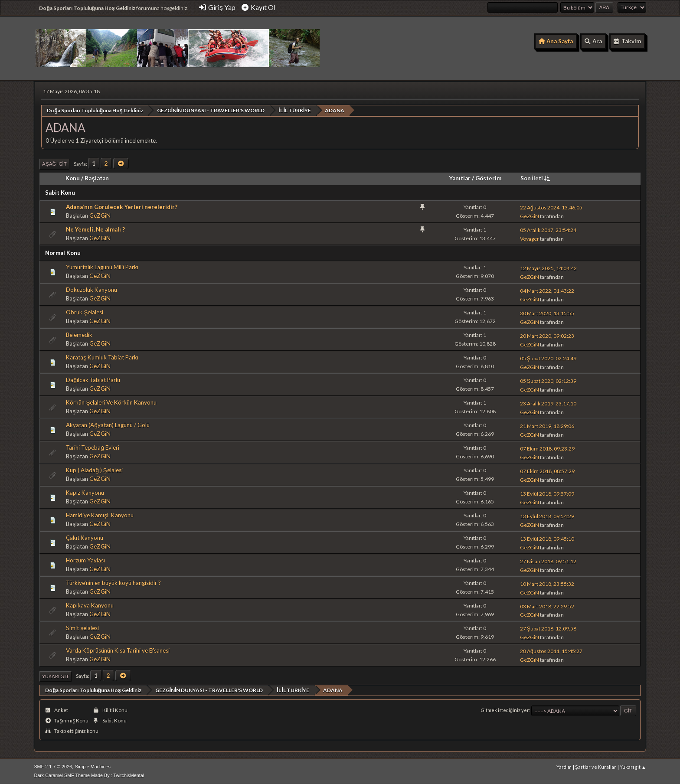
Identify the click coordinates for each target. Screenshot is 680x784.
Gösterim (488, 178)
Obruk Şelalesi (85, 312)
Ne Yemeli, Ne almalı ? (95, 229)
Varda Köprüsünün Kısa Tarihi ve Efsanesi (118, 650)
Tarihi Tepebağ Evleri (92, 448)
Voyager (530, 239)
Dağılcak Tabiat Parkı (93, 380)
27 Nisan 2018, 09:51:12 (548, 561)
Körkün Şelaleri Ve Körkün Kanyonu (111, 402)
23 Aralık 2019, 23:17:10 (548, 403)
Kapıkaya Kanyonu (90, 605)
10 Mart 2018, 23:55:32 (547, 583)
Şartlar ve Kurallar (596, 766)
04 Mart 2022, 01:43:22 (547, 290)
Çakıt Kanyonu (85, 538)
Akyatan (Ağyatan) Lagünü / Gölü (108, 425)
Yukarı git (55, 676)
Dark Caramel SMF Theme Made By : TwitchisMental (89, 775)
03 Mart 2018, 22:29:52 (547, 606)
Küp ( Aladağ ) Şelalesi (94, 470)
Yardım (564, 766)
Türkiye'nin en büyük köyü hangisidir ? (113, 583)
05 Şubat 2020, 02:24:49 (548, 358)
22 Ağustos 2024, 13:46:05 (551, 207)
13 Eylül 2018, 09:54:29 (547, 516)
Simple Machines (93, 766)
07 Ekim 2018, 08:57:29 (547, 471)
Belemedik (79, 335)
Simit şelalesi (82, 627)
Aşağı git (54, 164)
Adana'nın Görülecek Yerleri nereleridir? (122, 206)
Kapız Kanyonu (85, 493)
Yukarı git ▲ (633, 766)
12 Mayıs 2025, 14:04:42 (548, 268)
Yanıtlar (460, 178)
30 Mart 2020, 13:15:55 (547, 313)
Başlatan (96, 178)
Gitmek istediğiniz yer (505, 710)
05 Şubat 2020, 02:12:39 (548, 381)
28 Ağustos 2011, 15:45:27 (551, 651)
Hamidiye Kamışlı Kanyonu (100, 515)
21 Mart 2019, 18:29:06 (547, 426)
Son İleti (536, 178)
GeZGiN (100, 215)
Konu (73, 178)
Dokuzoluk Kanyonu (92, 290)
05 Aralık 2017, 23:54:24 (548, 230)
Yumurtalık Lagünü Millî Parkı (102, 267)
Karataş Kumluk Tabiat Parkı (102, 357)
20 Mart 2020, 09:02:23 (547, 335)
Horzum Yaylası (85, 560)
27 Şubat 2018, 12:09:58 (548, 629)
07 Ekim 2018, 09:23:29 (547, 448)
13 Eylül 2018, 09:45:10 (547, 538)
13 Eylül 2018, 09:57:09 (547, 493)
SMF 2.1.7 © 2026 (53, 766)
